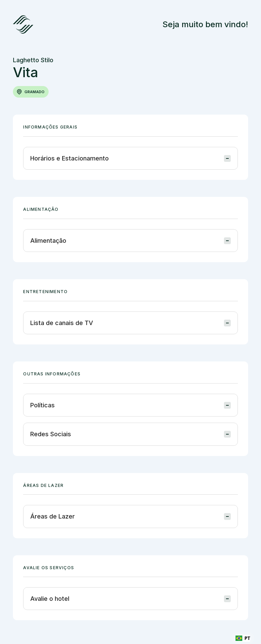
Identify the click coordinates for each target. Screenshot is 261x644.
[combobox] (243, 638)
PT (243, 638)
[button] (130, 158)
